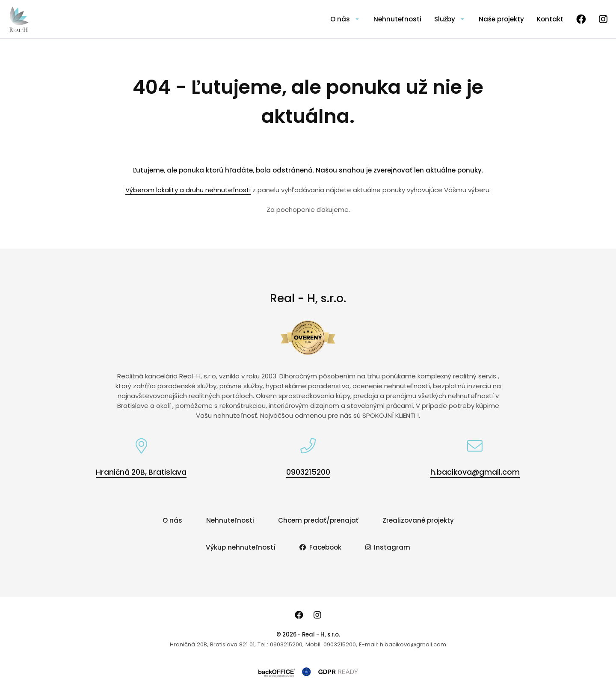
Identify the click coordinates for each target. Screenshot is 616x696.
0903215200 (308, 472)
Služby (445, 19)
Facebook (320, 547)
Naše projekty (501, 19)
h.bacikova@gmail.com (475, 472)
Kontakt (550, 19)
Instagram (388, 547)
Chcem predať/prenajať (318, 520)
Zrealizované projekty (418, 520)
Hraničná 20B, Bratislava (141, 472)
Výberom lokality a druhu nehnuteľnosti (188, 190)
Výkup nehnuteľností (241, 547)
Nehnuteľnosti (397, 19)
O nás (340, 19)
